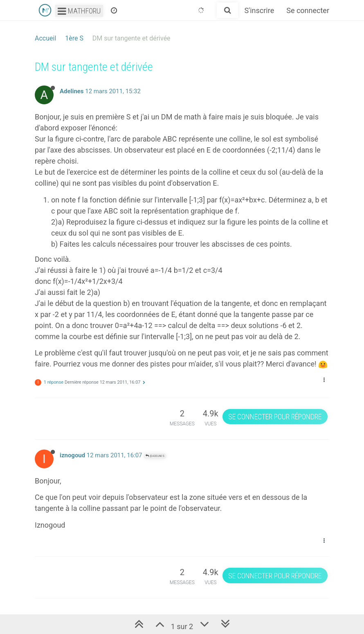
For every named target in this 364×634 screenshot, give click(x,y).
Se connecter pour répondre (275, 417)
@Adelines (155, 456)
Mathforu (79, 11)
